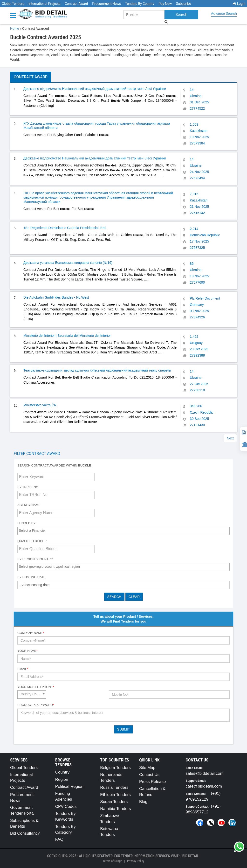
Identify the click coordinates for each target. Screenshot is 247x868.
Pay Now (165, 4)
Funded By (26, 523)
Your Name (27, 651)
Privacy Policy (136, 861)
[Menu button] (14, 15)
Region (62, 779)
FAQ (59, 839)
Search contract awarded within (54, 465)
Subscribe (184, 4)
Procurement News (106, 4)
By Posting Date (31, 577)
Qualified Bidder (32, 541)
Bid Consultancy (25, 833)
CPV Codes (66, 807)
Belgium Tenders (115, 768)
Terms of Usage (112, 861)
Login (239, 4)
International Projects (45, 4)
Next (230, 438)
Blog (143, 802)
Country (62, 772)
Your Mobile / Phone (36, 687)
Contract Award (76, 4)
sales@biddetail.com (205, 773)
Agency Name (29, 505)
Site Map (147, 768)
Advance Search (224, 14)
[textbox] (125, 531)
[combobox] (123, 531)
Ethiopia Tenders (115, 795)
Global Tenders (13, 4)
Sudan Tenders (114, 802)
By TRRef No (28, 487)
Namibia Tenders (115, 809)
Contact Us (149, 775)
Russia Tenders (114, 787)
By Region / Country (35, 559)
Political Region (69, 786)
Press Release (153, 782)
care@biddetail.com (204, 786)
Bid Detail (191, 856)
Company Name (31, 633)
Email (23, 669)
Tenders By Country (140, 4)
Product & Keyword (36, 705)
